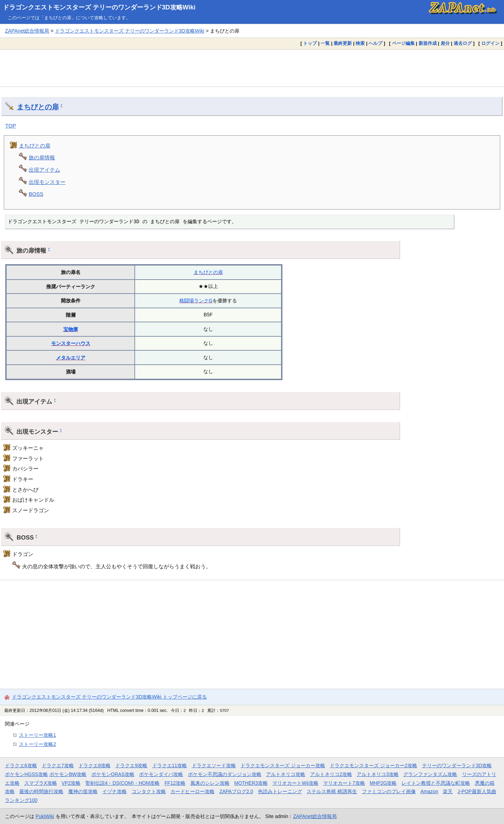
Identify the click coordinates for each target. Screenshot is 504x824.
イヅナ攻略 (114, 791)
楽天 (448, 791)
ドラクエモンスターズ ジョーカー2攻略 (373, 765)
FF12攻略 (175, 783)
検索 (360, 43)
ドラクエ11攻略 (170, 765)
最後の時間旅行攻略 (41, 791)
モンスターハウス (71, 343)
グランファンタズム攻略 (430, 774)
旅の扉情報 (42, 157)
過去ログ (463, 43)
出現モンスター (47, 182)
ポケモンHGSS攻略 (26, 774)
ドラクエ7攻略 (58, 765)
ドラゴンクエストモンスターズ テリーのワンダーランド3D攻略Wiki (99, 7)
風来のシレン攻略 (210, 783)
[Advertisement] (252, 68)
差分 (445, 43)
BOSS (36, 194)
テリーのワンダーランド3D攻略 (457, 765)
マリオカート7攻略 (344, 783)
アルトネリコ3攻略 (378, 774)
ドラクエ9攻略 (131, 765)
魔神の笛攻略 (83, 791)
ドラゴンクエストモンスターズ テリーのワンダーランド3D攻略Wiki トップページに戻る (109, 697)
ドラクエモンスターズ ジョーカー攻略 (283, 765)
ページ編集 (403, 43)
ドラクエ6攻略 (21, 765)
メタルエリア (71, 358)
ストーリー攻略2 (37, 744)
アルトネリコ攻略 (286, 774)
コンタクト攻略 (149, 791)
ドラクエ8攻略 (94, 765)
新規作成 (428, 43)
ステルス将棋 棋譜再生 (332, 791)
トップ (310, 43)
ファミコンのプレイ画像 (389, 791)
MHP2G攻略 (383, 783)
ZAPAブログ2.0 (236, 791)
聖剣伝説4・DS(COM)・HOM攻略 (123, 783)
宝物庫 (71, 329)
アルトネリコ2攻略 (331, 774)
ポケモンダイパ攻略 (161, 774)
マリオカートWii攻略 (295, 783)
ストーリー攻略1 (37, 735)
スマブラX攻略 (40, 783)
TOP (11, 126)
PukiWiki (45, 816)
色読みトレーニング (280, 791)
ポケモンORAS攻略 (113, 774)
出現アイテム (44, 170)
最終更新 (343, 43)
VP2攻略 (71, 783)
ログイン (490, 43)
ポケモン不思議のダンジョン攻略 (225, 774)
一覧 (325, 43)
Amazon (429, 791)
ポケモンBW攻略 (68, 774)
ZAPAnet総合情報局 (27, 31)
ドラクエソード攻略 (214, 765)
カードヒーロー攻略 (192, 791)
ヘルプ (375, 43)
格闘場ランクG (196, 301)
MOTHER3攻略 (251, 783)
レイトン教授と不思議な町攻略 (436, 783)
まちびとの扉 (38, 107)
